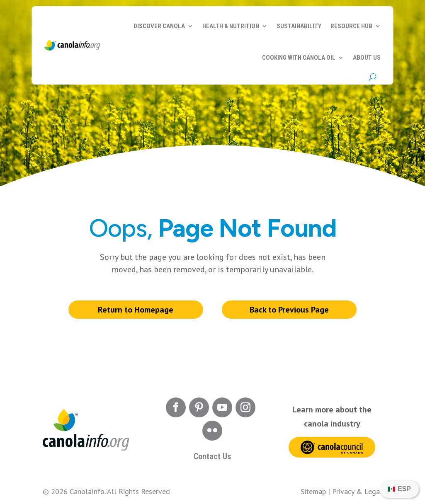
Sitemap (313, 491)
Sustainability (299, 26)
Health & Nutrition (231, 26)
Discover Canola (159, 26)
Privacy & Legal (357, 491)
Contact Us (212, 456)
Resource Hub (351, 26)
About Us (367, 58)
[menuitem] (399, 489)
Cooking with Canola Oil (299, 58)
